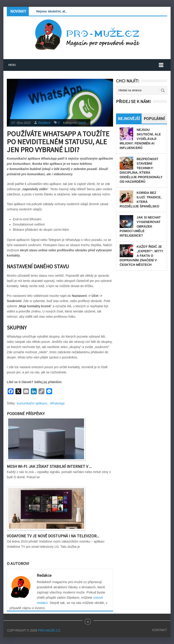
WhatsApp (57, 403)
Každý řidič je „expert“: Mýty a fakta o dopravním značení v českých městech (141, 256)
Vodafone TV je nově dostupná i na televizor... (53, 536)
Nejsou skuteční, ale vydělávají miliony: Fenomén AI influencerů (140, 139)
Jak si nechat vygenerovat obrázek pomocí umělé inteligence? (140, 226)
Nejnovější (129, 119)
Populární (154, 119)
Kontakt (160, 630)
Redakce (44, 123)
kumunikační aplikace (32, 403)
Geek (82, 123)
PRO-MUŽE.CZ (49, 630)
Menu (12, 65)
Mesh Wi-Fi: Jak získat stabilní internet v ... (49, 466)
